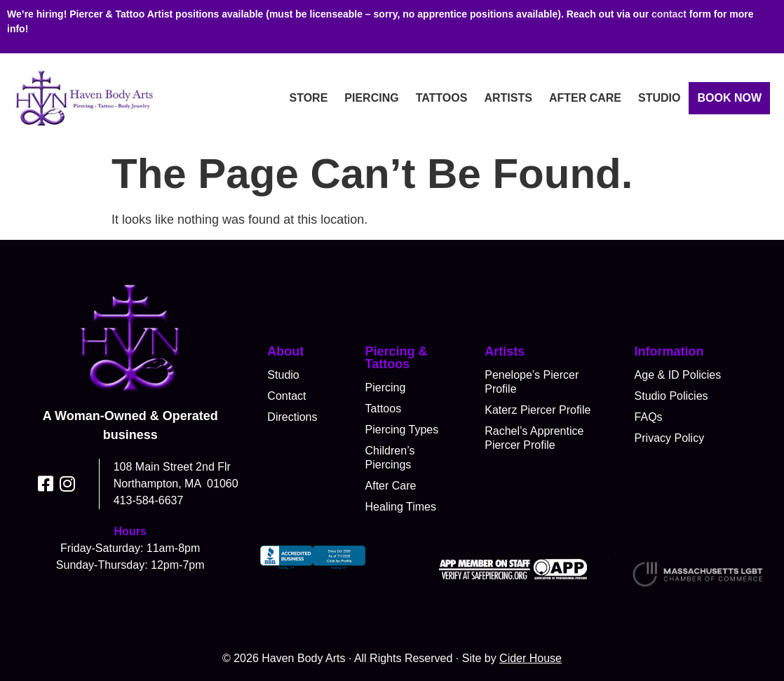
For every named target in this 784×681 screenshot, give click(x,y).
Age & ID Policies (678, 375)
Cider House (530, 658)
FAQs (649, 417)
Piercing (371, 98)
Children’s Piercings (390, 458)
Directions (292, 417)
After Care (585, 98)
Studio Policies (671, 396)
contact (669, 14)
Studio (659, 98)
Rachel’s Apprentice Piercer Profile (534, 438)
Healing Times (401, 507)
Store (308, 98)
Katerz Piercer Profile (538, 410)
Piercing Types (402, 430)
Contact (286, 396)
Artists (508, 98)
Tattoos (442, 98)
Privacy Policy (670, 438)
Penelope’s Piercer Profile (532, 382)
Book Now (729, 98)
